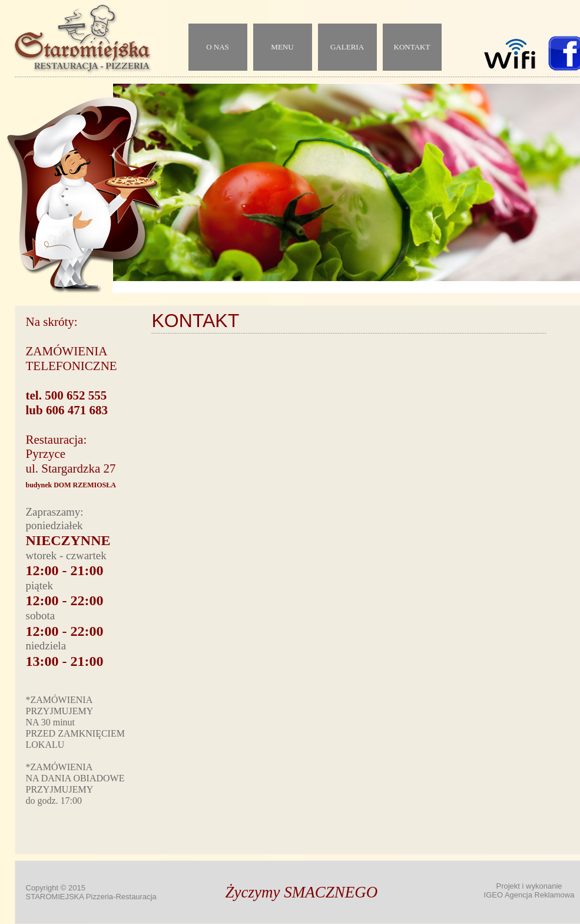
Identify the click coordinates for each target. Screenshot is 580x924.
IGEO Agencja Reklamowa (529, 895)
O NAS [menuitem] (218, 47)
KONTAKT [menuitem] (412, 47)
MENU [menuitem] (282, 47)
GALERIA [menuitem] (347, 47)
